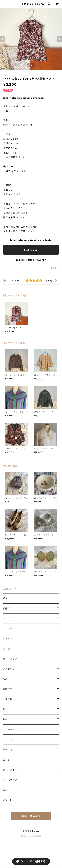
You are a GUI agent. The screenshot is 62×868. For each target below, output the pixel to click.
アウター (8, 629)
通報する (54, 268)
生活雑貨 (8, 699)
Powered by (31, 836)
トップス (8, 619)
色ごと (6, 760)
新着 (5, 598)
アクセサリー (10, 669)
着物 (5, 719)
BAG (5, 679)
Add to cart (31, 250)
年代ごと (8, 750)
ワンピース (9, 649)
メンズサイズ (10, 780)
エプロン (8, 740)
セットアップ (10, 659)
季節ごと (8, 609)
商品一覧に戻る (31, 816)
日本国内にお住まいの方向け (31, 260)
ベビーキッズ (10, 730)
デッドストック (11, 770)
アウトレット (10, 800)
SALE (6, 790)
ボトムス (8, 639)
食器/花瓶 (8, 689)
